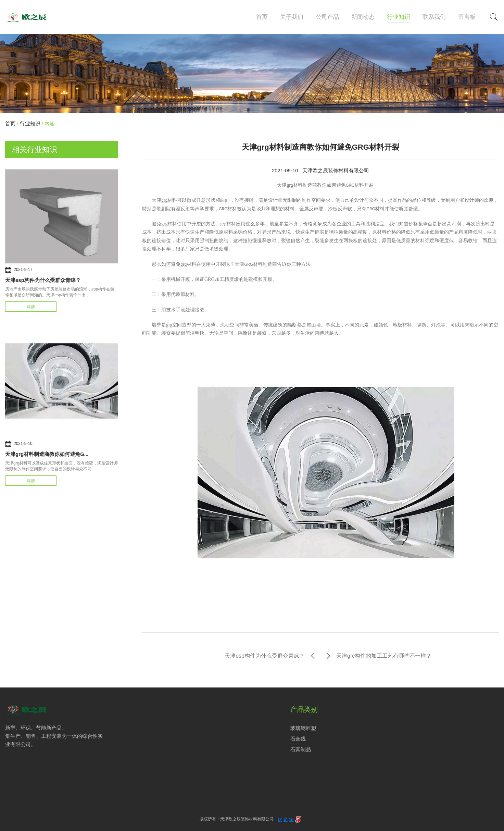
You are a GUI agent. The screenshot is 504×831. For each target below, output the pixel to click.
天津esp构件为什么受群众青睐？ (43, 280)
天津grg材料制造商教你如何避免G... (47, 454)
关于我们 (292, 17)
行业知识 (399, 17)
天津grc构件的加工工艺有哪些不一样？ (384, 656)
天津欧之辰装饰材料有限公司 (336, 170)
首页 (262, 17)
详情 (31, 307)
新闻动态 (363, 17)
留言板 (467, 17)
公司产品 (327, 17)
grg (169, 325)
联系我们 (434, 17)
